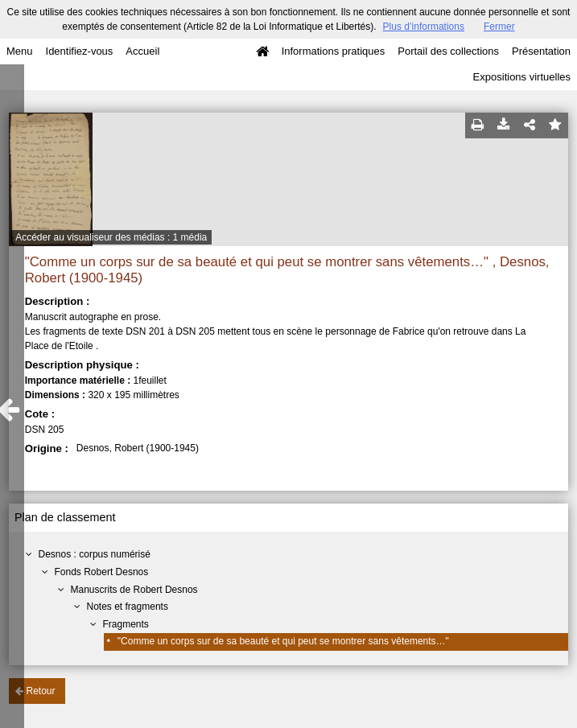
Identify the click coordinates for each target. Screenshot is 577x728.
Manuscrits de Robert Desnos (134, 590)
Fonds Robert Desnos (102, 572)
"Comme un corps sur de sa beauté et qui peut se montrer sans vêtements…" (283, 641)
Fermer (499, 27)
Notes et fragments (128, 607)
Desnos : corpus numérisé (95, 554)
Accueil (142, 51)
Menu (20, 51)
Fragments (126, 624)
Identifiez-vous (80, 51)
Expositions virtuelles (522, 77)
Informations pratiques (334, 51)
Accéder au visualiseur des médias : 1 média (111, 237)
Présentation (541, 51)
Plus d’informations (424, 27)
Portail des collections (448, 51)
